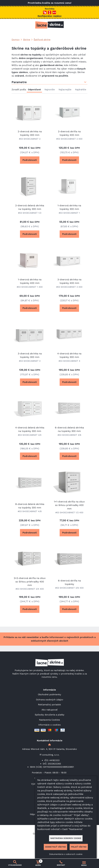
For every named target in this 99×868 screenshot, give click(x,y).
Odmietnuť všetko (55, 847)
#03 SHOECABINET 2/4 (30, 435)
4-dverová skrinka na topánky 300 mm (69, 355)
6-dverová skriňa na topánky (69, 582)
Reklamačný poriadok (49, 705)
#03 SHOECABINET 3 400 (69, 287)
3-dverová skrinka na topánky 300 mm (30, 355)
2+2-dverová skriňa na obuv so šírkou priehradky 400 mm (30, 582)
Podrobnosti (30, 160)
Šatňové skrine (42, 40)
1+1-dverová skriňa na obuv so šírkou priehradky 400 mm (69, 505)
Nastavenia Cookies (49, 720)
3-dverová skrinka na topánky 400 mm (69, 281)
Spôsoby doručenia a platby (50, 715)
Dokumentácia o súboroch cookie (66, 854)
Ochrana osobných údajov (50, 700)
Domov (16, 40)
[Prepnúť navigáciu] (84, 863)
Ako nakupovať (49, 710)
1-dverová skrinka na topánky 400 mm (30, 281)
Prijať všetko (79, 847)
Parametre (49, 82)
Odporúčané (34, 90)
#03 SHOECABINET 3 (30, 361)
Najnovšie (50, 90)
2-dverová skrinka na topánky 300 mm (30, 133)
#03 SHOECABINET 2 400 (69, 139)
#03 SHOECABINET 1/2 (30, 213)
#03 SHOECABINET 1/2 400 (69, 512)
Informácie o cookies (49, 725)
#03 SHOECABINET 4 (69, 361)
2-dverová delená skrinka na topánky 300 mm (30, 207)
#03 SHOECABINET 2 (30, 139)
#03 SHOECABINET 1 (69, 213)
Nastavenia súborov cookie (66, 838)
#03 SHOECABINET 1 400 (30, 287)
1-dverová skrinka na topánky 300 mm (69, 207)
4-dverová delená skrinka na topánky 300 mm (30, 429)
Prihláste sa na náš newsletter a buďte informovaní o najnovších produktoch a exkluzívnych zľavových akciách (50, 639)
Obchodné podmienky (49, 694)
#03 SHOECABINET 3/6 (69, 435)
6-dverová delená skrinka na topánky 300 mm (69, 429)
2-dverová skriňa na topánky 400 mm (69, 133)
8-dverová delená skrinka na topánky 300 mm (30, 506)
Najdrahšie (81, 90)
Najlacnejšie (65, 90)
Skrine (27, 40)
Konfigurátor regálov (50, 16)
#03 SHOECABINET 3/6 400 (69, 588)
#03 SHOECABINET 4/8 (30, 511)
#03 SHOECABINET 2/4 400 (30, 589)
